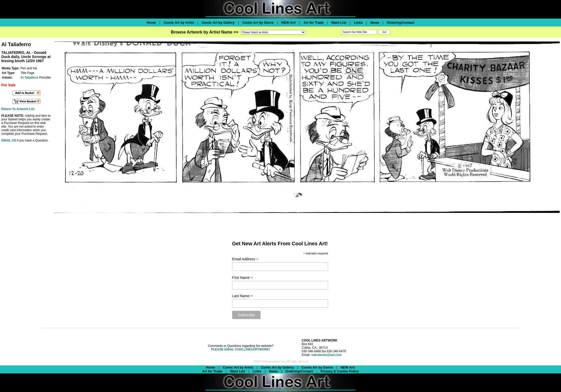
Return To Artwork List (18, 109)
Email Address (245, 259)
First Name (243, 278)
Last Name (242, 296)
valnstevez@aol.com (326, 355)
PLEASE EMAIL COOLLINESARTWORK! (240, 349)
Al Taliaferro (29, 78)
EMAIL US (9, 140)
